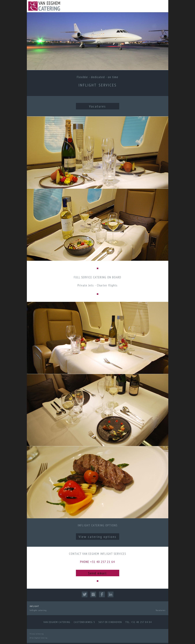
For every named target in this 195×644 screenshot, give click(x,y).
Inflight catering (38, 610)
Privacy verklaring (37, 634)
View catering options (98, 537)
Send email (97, 573)
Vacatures (97, 106)
